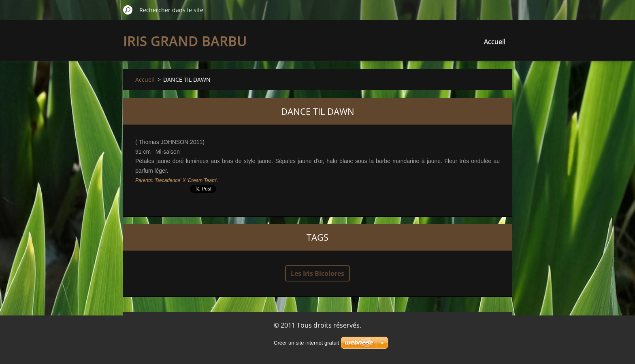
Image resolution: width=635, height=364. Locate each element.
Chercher (128, 10)
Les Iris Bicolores (317, 273)
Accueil (495, 42)
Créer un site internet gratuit (306, 343)
